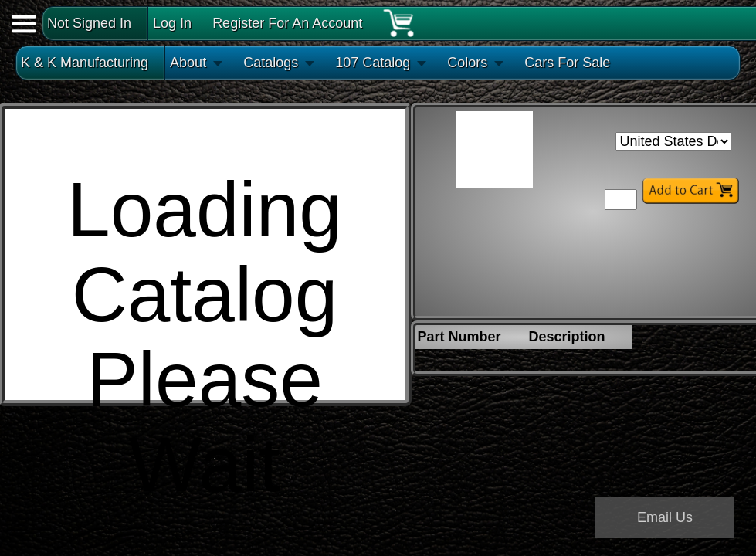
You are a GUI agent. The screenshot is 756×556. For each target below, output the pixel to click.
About (188, 63)
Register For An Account (287, 23)
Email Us (665, 517)
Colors (467, 63)
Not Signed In (89, 23)
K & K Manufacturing (85, 63)
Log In (172, 23)
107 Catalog (373, 63)
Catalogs (271, 63)
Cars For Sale (567, 63)
